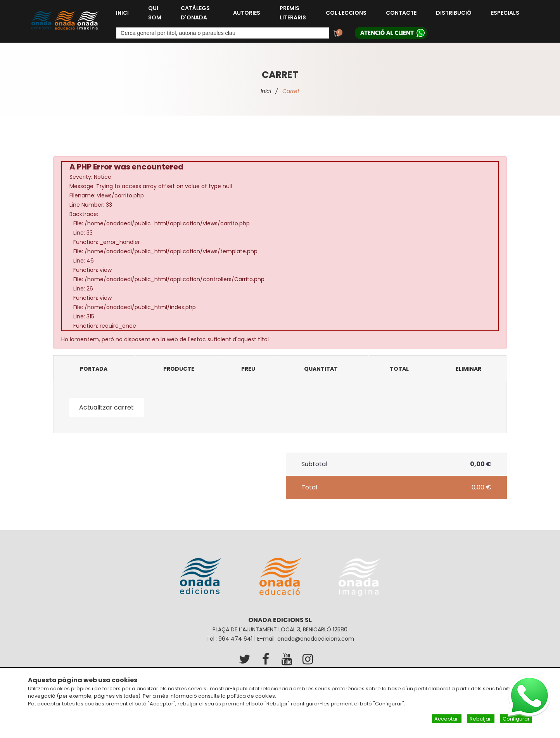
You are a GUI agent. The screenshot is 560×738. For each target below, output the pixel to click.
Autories (247, 13)
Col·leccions (346, 13)
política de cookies (251, 696)
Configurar (516, 719)
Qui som (155, 13)
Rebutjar (481, 719)
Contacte (401, 13)
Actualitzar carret (106, 407)
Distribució (454, 13)
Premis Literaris (293, 13)
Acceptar (447, 719)
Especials (505, 13)
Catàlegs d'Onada (195, 13)
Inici (122, 13)
